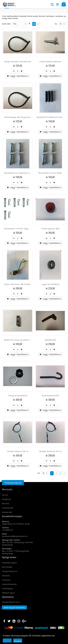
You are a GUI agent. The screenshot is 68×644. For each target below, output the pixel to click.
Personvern (6, 580)
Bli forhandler (7, 567)
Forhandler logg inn (9, 563)
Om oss (5, 495)
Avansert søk (7, 512)
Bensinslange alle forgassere (18, 117)
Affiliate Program (8, 593)
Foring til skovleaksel (18, 395)
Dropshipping (7, 589)
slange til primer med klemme (18, 61)
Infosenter (6, 576)
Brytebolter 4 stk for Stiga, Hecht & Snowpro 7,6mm (28, 229)
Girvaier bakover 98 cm (18, 451)
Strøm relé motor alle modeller (18, 284)
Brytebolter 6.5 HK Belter (50, 173)
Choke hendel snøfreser (50, 61)
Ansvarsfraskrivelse (9, 584)
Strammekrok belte (50, 395)
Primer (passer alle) (50, 229)
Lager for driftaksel (50, 284)
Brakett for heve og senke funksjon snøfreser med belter (30, 340)
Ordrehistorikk (8, 508)
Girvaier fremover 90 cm (50, 451)
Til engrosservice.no (10, 571)
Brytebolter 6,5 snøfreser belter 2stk (21, 173)
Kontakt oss (6, 499)
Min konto (6, 504)
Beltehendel (50, 340)
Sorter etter (6, 24)
